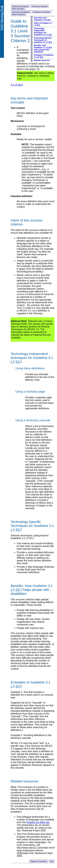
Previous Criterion (42, 12)
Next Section (18, 9)
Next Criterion (19, 14)
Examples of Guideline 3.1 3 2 (44, 56)
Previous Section (40, 6)
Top (52, 861)
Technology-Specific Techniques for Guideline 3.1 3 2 (43, 40)
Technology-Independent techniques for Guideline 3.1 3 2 (43, 32)
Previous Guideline (21, 12)
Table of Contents (20, 6)
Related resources (42, 60)
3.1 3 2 (17, 85)
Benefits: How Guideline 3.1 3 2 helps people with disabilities (43, 49)
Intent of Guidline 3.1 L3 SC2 (43, 24)
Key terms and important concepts (42, 19)
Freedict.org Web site (38, 822)
